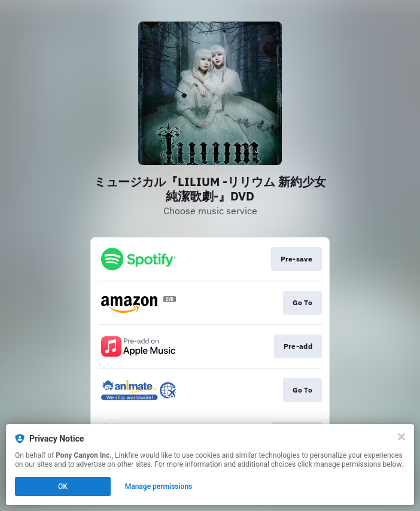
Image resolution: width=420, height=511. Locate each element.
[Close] (401, 437)
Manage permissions (159, 486)
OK (63, 486)
